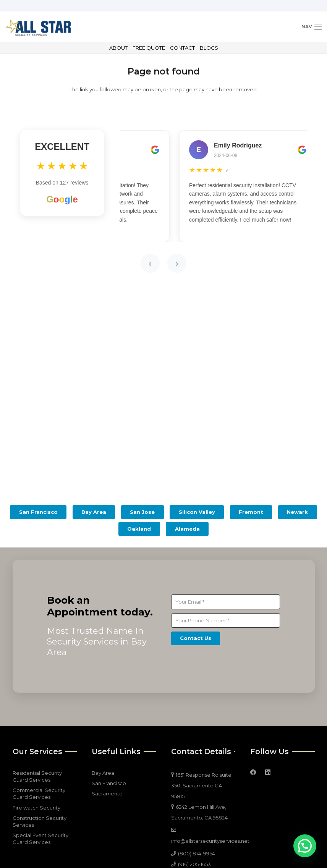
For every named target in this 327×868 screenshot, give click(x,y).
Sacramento (107, 794)
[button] (305, 846)
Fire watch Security (36, 808)
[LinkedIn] (268, 772)
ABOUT (118, 48)
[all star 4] (38, 27)
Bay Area (103, 773)
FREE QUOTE (149, 48)
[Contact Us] (196, 638)
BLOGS (209, 48)
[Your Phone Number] (226, 620)
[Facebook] (253, 772)
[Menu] (312, 27)
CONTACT (182, 48)
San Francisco (109, 783)
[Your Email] (226, 602)
